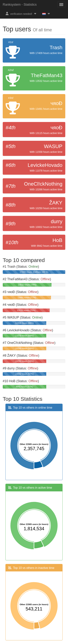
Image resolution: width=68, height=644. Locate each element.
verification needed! (21, 14)
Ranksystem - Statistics (20, 5)
